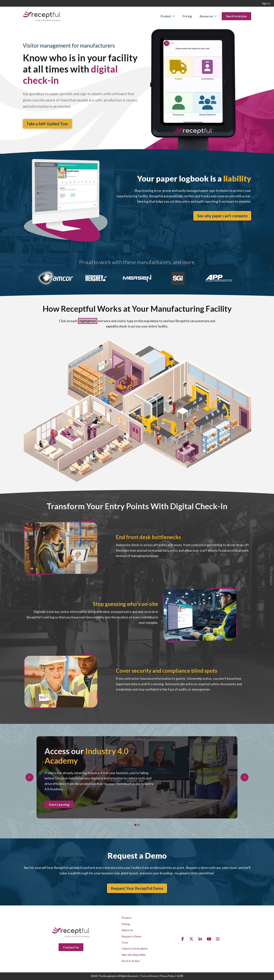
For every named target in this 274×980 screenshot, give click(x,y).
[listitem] (244, 418)
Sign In (266, 3)
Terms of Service (149, 976)
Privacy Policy (167, 976)
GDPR (180, 976)
